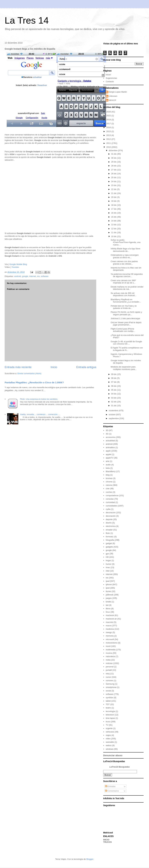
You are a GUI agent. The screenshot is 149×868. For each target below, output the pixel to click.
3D (107, 430)
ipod (108, 588)
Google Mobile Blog (18, 264)
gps (107, 554)
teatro (108, 708)
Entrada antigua (86, 367)
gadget (109, 543)
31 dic (114, 154)
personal (110, 667)
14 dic (114, 221)
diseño (109, 523)
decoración (111, 516)
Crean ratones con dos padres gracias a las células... (124, 263)
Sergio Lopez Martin (118, 92)
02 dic (114, 402)
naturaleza (110, 656)
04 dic (114, 394)
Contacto (110, 81)
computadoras (112, 495)
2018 (109, 120)
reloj (108, 674)
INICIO (106, 840)
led (107, 605)
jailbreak (109, 595)
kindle (108, 602)
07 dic (114, 382)
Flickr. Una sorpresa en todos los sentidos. (39, 399)
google (25, 276)
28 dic (114, 166)
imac (108, 567)
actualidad (110, 441)
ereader (109, 530)
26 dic (114, 174)
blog (108, 475)
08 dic (114, 378)
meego (109, 632)
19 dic (114, 201)
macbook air (111, 619)
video (108, 739)
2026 (109, 112)
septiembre (114, 418)
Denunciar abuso (113, 755)
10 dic (114, 236)
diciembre (113, 150)
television (110, 715)
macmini (109, 622)
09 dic (114, 374)
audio (108, 465)
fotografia (110, 540)
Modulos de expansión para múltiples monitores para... (124, 368)
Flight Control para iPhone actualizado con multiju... (123, 330)
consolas (110, 499)
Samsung (110, 684)
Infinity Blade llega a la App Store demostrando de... (125, 250)
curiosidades (111, 506)
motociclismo (112, 643)
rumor (108, 677)
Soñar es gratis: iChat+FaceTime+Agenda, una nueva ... (126, 242)
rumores (109, 680)
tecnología (110, 711)
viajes (108, 735)
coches (109, 492)
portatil (109, 670)
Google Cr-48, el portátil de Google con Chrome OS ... (126, 343)
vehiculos (110, 732)
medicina (110, 629)
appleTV (109, 458)
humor (109, 564)
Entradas (110, 786)
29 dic (114, 162)
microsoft (110, 639)
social (108, 691)
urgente (109, 728)
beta (108, 468)
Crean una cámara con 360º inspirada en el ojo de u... (123, 282)
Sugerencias (111, 78)
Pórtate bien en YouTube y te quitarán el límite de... (124, 307)
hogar (108, 560)
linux (108, 612)
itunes (108, 591)
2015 (109, 131)
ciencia (109, 485)
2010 (109, 147)
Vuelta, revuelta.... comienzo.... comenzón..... (40, 414)
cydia (108, 509)
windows (110, 749)
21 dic (114, 193)
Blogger (90, 859)
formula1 (110, 537)
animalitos (110, 447)
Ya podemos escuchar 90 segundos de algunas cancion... (127, 275)
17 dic (114, 209)
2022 (109, 116)
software (45, 276)
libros (108, 609)
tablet (108, 701)
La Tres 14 (27, 20)
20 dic (114, 197)
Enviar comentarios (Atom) (29, 373)
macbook (110, 615)
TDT (108, 704)
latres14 (112, 100)
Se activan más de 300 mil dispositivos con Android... (123, 294)
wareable (110, 742)
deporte (109, 519)
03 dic (114, 398)
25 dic (114, 177)
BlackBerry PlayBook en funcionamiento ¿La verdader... (126, 301)
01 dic (114, 406)
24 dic (114, 181)
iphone (109, 584)
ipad (108, 581)
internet (33, 276)
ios (38, 276)
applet (108, 454)
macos (109, 626)
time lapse (110, 718)
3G (107, 434)
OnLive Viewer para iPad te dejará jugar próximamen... (126, 324)
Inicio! (108, 75)
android (17, 276)
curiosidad (110, 502)
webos (109, 745)
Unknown (113, 96)
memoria (110, 636)
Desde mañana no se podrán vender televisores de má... (127, 288)
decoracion (111, 513)
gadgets (109, 547)
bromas (109, 478)
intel (108, 571)
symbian (109, 698)
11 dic (114, 233)
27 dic (114, 170)
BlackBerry (111, 471)
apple (108, 451)
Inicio (54, 367)
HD (107, 557)
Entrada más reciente (18, 367)
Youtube (15, 267)
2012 (109, 139)
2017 (109, 124)
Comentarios (112, 791)
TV (107, 725)
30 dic (114, 158)
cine (108, 489)
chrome (109, 482)
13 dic (114, 225)
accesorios (111, 437)
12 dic (114, 229)
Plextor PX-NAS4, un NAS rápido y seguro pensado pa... (126, 313)
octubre (112, 415)
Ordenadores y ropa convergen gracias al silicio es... (125, 256)
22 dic (114, 189)
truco (108, 722)
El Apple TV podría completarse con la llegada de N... (127, 349)
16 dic (114, 213)
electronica (111, 526)
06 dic (114, 386)
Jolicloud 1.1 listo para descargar (125, 318)
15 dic (114, 217)
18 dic (114, 205)
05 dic (114, 390)
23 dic (114, 185)
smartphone (111, 687)
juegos (109, 598)
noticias (109, 663)
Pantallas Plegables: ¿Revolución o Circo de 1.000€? (34, 382)
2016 (109, 127)
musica (109, 653)
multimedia (111, 650)
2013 (109, 135)
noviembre (114, 411)
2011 (109, 143)
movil (108, 646)
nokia (108, 660)
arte (107, 461)
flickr (108, 533)
